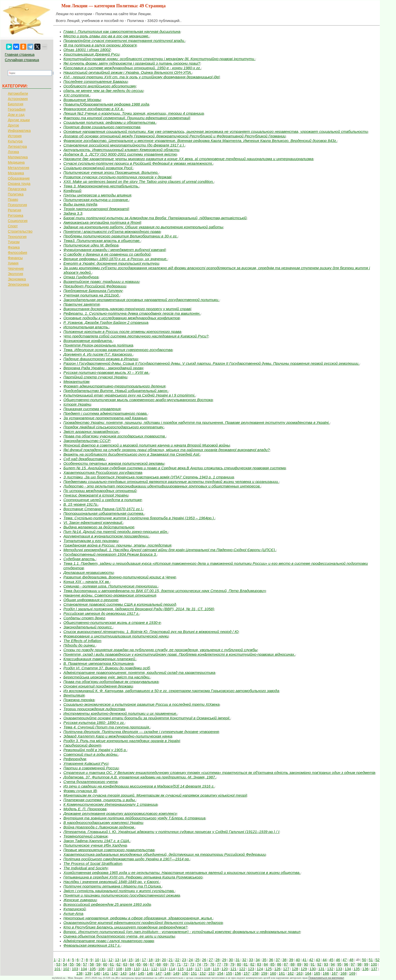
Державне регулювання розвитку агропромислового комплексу (120, 813)
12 (110, 960)
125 (269, 969)
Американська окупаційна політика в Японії (102, 222)
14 (124, 960)
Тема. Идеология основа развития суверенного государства (118, 350)
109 (128, 969)
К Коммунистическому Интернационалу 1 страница (110, 804)
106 (101, 969)
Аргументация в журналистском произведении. (106, 536)
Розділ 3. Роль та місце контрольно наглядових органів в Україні (122, 741)
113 (163, 969)
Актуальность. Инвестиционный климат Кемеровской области (121, 150)
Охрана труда (19, 184)
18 (151, 960)
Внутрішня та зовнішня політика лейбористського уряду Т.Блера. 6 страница (134, 818)
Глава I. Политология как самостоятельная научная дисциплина (122, 31)
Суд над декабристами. (85, 459)
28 (218, 960)
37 (278, 960)
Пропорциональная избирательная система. (104, 513)
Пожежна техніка (79, 700)
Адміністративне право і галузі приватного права (109, 941)
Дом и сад (16, 115)
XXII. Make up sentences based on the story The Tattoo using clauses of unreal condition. (139, 181)
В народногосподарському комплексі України (103, 823)
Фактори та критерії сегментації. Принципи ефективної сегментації (127, 118)
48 (351, 960)
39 (291, 960)
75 (205, 964)
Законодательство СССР (87, 441)
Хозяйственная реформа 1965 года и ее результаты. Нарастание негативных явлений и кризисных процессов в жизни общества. (182, 873)
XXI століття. (77, 95)
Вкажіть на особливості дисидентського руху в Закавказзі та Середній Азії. (132, 454)
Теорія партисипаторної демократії (96, 209)
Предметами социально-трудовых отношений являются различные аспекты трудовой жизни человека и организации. (171, 482)
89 (299, 964)
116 (189, 969)
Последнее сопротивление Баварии (96, 81)
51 (371, 960)
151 (194, 973)
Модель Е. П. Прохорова (85, 809)
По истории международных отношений (100, 491)
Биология (16, 104)
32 (244, 960)
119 (216, 969)
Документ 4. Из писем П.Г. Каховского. (98, 354)
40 (298, 960)
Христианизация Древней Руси (91, 54)
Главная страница (20, 55)
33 (251, 960)
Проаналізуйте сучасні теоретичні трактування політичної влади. (124, 41)
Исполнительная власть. (86, 327)
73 (192, 964)
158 (255, 973)
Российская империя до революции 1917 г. (101, 613)
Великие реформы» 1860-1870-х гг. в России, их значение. (115, 259)
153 (212, 973)
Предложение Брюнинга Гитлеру (93, 291)
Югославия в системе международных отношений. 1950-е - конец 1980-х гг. (132, 68)
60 (105, 964)
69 (165, 964)
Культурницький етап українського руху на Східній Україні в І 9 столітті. (129, 395)
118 (207, 969)
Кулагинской (75, 909)
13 (117, 960)
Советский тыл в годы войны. (91, 754)
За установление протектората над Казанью (105, 418)
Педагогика (17, 189)
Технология (17, 237)
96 (346, 964)
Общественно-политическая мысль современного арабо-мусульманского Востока (138, 400)
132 (330, 969)
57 (85, 964)
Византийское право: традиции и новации (101, 281)
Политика (16, 194)
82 (252, 964)
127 (286, 969)
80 (239, 964)
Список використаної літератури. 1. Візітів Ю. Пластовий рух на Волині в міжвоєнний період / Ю (151, 632)
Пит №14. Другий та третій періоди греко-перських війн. (116, 532)
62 (119, 964)
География (17, 109)
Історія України (77, 404)
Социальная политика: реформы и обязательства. (110, 122)
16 (137, 960)
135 (357, 969)
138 (79, 973)
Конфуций (72, 191)
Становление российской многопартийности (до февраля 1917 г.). (124, 145)
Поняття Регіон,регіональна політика (98, 345)
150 (185, 973)
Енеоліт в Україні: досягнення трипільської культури (111, 263)
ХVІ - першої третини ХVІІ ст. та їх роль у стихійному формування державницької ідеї (141, 77)
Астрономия (18, 99)
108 (119, 969)
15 (130, 960)
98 (360, 964)
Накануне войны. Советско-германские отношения (110, 595)
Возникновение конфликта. (88, 341)
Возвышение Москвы (82, 100)
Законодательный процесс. (88, 627)
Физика (14, 247)
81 (246, 964)
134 (348, 969)
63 (125, 964)
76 (212, 964)
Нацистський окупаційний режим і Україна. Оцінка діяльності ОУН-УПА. (128, 72)
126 (277, 969)
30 (231, 960)
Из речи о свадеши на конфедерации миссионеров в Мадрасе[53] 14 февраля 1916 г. (139, 786)
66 (145, 964)
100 (374, 964)
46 (338, 960)
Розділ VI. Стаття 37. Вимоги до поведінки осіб (107, 668)
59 (98, 964)
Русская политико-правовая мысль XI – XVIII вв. (106, 372)
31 (238, 960)
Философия (17, 253)
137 (374, 969)
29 (224, 960)
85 (272, 964)
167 (335, 973)
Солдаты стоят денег (84, 618)
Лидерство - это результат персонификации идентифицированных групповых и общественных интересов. (162, 486)
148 (167, 973)
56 (78, 964)
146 (150, 973)
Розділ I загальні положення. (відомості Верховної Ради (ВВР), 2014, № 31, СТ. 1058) (139, 609)
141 (106, 973)
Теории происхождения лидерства (94, 709)
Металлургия (19, 168)
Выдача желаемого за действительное (99, 527)
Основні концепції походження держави (98, 686)
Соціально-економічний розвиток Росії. (98, 168)
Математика (18, 157)
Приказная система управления (92, 409)
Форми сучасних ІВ (80, 791)
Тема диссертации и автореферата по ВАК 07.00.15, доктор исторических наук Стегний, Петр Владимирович (165, 591)
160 (273, 973)
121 (233, 969)
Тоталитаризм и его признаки (91, 541)
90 (306, 964)
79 (232, 964)
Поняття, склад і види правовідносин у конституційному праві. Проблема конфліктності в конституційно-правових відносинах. (179, 654)
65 (139, 964)
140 (97, 973)
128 (295, 969)
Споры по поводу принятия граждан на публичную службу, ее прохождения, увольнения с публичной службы (160, 650)
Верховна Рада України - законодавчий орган (103, 368)
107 (110, 969)
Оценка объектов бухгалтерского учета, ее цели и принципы (119, 936)
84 (266, 964)
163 (299, 973)
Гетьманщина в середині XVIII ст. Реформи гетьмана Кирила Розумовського (133, 877)
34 (258, 960)
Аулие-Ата (73, 913)
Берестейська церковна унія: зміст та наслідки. (107, 677)
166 (326, 973)
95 (339, 964)
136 (365, 969)
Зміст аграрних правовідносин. (91, 432)
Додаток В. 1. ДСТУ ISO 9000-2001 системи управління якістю (120, 154)
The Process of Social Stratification (93, 863)
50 (364, 960)
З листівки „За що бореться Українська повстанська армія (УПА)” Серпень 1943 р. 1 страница (149, 477)
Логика (13, 152)
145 (141, 973)
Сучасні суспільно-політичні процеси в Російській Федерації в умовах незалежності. (138, 163)
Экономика (17, 279)
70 (172, 964)
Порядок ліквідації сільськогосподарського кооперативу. (114, 427)
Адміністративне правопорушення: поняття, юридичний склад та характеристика (139, 672)
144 (132, 973)
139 (88, 973)
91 (313, 964)
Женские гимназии (80, 900)
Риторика (16, 215)
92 (319, 964)
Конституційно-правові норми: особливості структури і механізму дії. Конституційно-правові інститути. (159, 59)
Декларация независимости (89, 572)
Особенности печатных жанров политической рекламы (114, 463)
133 (339, 969)
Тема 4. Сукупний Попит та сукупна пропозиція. (107, 727)
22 (177, 960)
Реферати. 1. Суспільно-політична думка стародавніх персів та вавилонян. (132, 313)
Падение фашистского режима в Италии (101, 359)
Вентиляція (74, 695)
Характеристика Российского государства (103, 472)
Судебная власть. (80, 559)
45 (331, 960)
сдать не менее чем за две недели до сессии (103, 91)
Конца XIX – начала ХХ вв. (87, 582)
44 (325, 960)
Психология (17, 205)
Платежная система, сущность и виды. (100, 800)
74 (199, 964)
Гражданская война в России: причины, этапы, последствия (117, 545)
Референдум (75, 759)
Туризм (14, 242)
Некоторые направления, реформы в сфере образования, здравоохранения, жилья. (138, 918)
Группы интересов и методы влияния (97, 195)
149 (176, 973)
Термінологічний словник (85, 836)
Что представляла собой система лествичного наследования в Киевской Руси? (136, 336)
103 (75, 969)
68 (159, 964)
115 (181, 969)
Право (13, 200)
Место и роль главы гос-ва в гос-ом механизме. (106, 36)
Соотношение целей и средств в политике (103, 500)
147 (159, 973)
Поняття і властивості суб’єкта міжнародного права (112, 231)
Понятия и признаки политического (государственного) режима (122, 895)
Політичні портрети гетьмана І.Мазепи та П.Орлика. (113, 886)
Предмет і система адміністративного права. (106, 413)
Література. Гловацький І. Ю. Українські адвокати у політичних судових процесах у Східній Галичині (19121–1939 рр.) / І (171, 832)
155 (229, 973)
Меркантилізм (76, 382)
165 (317, 973)
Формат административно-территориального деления (114, 386)
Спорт (13, 226)
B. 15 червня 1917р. (81, 504)
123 (251, 969)
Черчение (16, 268)
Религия (15, 210)
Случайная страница (22, 60)
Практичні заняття (81, 304)
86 (279, 964)
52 (377, 960)
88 (293, 964)
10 (97, 960)
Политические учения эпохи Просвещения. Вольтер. (111, 172)
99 (366, 964)
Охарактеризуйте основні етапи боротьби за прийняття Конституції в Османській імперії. (147, 718)
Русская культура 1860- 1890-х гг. (94, 722)
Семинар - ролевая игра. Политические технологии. (111, 586)
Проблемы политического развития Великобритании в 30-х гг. (120, 236)
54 (65, 964)
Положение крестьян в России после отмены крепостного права (122, 332)
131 (321, 969)
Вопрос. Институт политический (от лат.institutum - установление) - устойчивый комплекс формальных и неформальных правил (182, 932)
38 (284, 960)
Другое (13, 125)
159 (264, 973)
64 (132, 964)
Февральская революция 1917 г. (92, 945)
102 (66, 969)
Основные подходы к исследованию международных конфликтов (122, 318)
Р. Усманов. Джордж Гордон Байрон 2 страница (106, 322)
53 (58, 964)
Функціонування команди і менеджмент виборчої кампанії (115, 250)
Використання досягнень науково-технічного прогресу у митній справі (127, 309)
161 (282, 973)
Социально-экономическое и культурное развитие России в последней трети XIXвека (141, 704)
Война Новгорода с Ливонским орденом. (99, 827)
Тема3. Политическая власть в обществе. (102, 241)
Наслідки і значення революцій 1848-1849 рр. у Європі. (112, 882)
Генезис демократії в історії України (96, 495)
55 (72, 964)
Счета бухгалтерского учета (90, 782)
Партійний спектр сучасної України (95, 377)
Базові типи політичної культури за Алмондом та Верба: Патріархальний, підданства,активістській (155, 218)
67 (152, 964)
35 (264, 960)
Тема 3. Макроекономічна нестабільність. (101, 186)
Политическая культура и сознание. (96, 200)
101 (57, 969)
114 (172, 969)
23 (184, 960)
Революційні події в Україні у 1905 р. (95, 750)
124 (260, 969)
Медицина (16, 162)
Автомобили (18, 93)
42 (311, 960)
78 (226, 964)
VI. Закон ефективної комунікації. (93, 522)
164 (308, 973)
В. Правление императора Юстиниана (98, 663)
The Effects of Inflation (82, 641)
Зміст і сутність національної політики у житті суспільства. (119, 891)
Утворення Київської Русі (86, 763)
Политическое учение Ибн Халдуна (95, 845)
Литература (17, 146)
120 (225, 969)
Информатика (19, 131)
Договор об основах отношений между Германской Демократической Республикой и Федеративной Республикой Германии (175, 136)
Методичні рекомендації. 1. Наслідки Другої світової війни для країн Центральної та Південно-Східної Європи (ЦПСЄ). (170, 550)
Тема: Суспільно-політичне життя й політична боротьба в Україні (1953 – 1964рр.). (139, 518)
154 (220, 973)
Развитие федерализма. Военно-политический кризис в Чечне (120, 577)
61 (112, 964)
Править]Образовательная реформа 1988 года (106, 104)
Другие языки (19, 120)
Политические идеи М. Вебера (91, 245)
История (15, 136)
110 (137, 969)
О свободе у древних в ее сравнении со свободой (107, 254)
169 (352, 973)
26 (204, 960)
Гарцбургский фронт (82, 745)
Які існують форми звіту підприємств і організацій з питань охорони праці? (132, 63)
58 (92, 964)
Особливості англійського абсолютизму (100, 86)
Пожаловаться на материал (326, 978)
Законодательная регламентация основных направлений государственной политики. (141, 300)
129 (304, 969)
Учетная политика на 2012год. (92, 295)
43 (318, 960)
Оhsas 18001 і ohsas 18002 (87, 50)
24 (191, 960)
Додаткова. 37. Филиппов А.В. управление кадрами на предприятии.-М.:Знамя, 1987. (140, 777)
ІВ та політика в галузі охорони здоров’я (100, 45)
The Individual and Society (86, 868)
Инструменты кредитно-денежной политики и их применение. (120, 713)
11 (104, 960)
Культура (15, 141)
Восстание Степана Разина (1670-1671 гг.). (103, 509)
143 (123, 973)
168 (343, 973)
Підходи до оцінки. (80, 645)
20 (164, 960)
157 (247, 973)
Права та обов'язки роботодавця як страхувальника (111, 682)
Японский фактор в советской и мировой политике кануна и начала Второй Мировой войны (147, 445)
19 (157, 960)
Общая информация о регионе (91, 600)
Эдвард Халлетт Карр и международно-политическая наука (118, 736)
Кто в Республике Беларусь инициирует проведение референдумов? (125, 927)
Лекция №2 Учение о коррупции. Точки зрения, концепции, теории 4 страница (134, 113)
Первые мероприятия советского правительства (109, 850)
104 (84, 969)
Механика (16, 173)
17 (144, 960)
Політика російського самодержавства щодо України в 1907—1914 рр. (127, 859)
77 (219, 964)
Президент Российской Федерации (95, 286)
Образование (19, 178)
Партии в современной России (91, 768)
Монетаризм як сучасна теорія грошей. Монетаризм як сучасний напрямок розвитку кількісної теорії (155, 795)
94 (333, 964)
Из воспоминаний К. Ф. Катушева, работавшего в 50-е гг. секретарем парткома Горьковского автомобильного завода (171, 691)
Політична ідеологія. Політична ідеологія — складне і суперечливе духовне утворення (141, 732)
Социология (18, 221)
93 (326, 964)
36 (271, 960)
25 (197, 960)
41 (304, 960)
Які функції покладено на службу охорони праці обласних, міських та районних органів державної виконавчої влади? (167, 450)
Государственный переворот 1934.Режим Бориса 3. (110, 554)
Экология (15, 274)
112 (154, 969)
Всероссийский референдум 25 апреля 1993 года (107, 904)
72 (185, 964)
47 (345, 960)
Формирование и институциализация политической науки (116, 636)
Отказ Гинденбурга (81, 277)
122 (242, 969)
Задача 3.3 (73, 213)
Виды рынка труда (80, 204)
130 (313, 969)
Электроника (18, 284)
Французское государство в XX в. (94, 109)
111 (145, 969)
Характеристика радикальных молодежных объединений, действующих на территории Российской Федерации (165, 854)
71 (179, 964)
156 (238, 973)
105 (93, 969)
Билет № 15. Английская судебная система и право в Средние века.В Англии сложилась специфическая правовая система (175, 468)
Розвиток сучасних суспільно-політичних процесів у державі (117, 177)
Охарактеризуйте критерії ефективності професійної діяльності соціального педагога (143, 923)
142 (115, 973)
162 (291, 973)
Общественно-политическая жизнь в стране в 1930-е (112, 622)
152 (203, 973)
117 (198, 969)
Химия (13, 263)
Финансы (15, 258)
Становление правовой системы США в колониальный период (120, 604)
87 (286, 964)
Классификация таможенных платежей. (100, 659)
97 (353, 964)
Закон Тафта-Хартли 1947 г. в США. (97, 841)
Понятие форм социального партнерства (102, 127)
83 (259, 964)
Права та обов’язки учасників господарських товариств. (115, 436)
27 (211, 960)
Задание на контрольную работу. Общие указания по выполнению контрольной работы (143, 227)
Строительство (20, 231)
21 (171, 960)
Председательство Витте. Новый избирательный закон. (116, 391)
